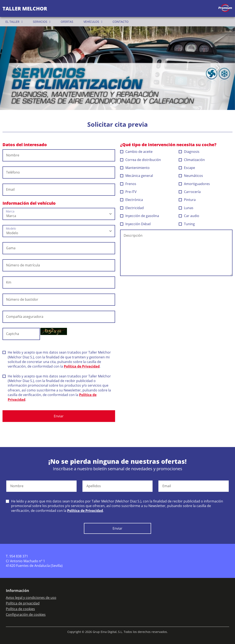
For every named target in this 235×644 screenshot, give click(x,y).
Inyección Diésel (135, 224)
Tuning (187, 224)
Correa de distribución (141, 160)
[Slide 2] (118, 103)
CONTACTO (121, 22)
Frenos (128, 184)
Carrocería (190, 192)
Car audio (189, 216)
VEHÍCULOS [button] (91, 22)
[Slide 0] (111, 103)
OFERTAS (67, 22)
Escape (187, 168)
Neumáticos (191, 176)
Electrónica (132, 200)
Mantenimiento (135, 168)
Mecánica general (137, 176)
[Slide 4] (124, 103)
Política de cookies (20, 609)
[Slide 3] (121, 103)
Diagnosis (189, 152)
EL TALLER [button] (12, 22)
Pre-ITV (128, 192)
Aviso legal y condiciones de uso (31, 598)
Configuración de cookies (26, 615)
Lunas (186, 208)
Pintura (187, 200)
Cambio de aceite (136, 152)
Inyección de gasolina (140, 216)
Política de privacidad (23, 603)
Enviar (59, 416)
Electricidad (132, 208)
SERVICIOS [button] (40, 22)
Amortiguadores (194, 184)
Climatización (192, 160)
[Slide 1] (114, 103)
